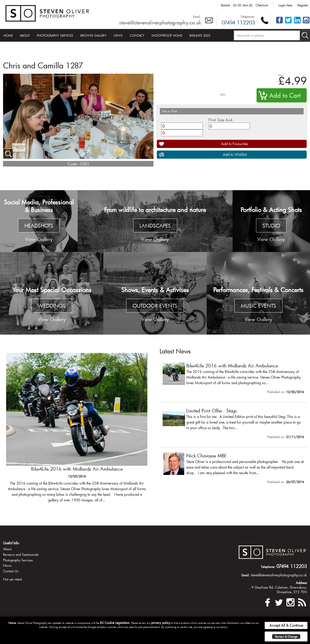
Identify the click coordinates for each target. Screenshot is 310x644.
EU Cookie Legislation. (115, 623)
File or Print (169, 111)
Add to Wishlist (235, 154)
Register (303, 5)
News (118, 35)
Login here (285, 5)
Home (8, 35)
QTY (223, 95)
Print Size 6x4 (221, 120)
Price (281, 75)
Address (301, 583)
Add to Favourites (235, 144)
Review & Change (286, 636)
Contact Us (11, 571)
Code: (73, 164)
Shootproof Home (167, 35)
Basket (226, 5)
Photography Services (55, 35)
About (25, 35)
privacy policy (161, 623)
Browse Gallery (93, 35)
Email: (197, 17)
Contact (137, 35)
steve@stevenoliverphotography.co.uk (160, 22)
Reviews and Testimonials (21, 555)
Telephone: (248, 17)
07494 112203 (238, 22)
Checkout (262, 5)
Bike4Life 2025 (200, 35)
